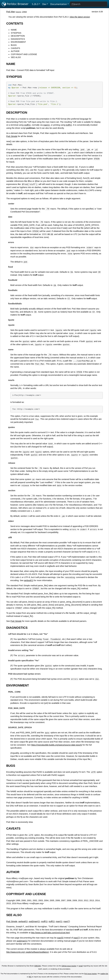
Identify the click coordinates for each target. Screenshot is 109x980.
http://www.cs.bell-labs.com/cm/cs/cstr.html (50, 933)
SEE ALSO (16, 57)
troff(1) (69, 125)
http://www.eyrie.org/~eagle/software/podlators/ (28, 952)
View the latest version (80, 17)
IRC (30, 977)
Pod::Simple (12, 136)
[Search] (89, 4)
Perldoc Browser (15, 4)
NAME (14, 30)
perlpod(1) (29, 580)
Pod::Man (11, 12)
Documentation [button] (59, 4)
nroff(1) (27, 125)
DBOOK (38, 966)
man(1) (47, 125)
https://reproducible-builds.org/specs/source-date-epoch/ (57, 745)
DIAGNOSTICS (18, 39)
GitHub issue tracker (69, 966)
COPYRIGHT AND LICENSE (24, 54)
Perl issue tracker (90, 974)
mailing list (104, 974)
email (81, 966)
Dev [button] (44, 4)
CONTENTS (15, 23)
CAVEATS (15, 48)
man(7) (67, 921)
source (19, 12)
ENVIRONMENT (18, 42)
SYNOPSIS (16, 33)
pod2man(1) (34, 921)
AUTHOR (15, 51)
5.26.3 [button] (35, 4)
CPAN (24, 12)
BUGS (14, 45)
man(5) (60, 938)
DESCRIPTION (18, 36)
